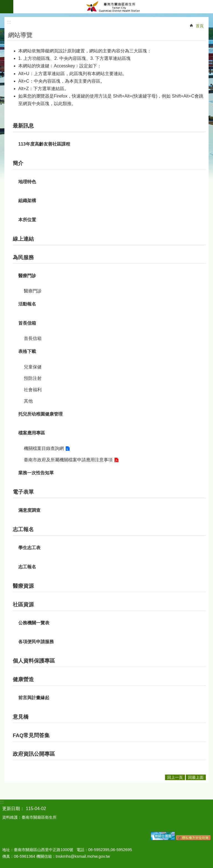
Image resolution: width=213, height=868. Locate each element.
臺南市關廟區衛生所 (113, 7)
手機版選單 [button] (7, 7)
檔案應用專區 (32, 433)
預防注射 (33, 378)
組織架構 (27, 201)
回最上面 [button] (196, 777)
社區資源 (23, 604)
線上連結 (23, 239)
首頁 (200, 26)
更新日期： (13, 809)
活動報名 (27, 304)
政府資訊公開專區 (34, 754)
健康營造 (23, 679)
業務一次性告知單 (36, 473)
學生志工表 (29, 548)
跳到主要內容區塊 (3, 3)
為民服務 (23, 257)
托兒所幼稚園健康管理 (40, 414)
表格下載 (27, 351)
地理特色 (27, 182)
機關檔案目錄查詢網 (44, 448)
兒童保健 (33, 367)
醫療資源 (23, 586)
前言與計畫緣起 (34, 698)
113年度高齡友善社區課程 (44, 144)
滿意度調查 (29, 510)
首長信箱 (27, 323)
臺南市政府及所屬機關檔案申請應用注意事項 (68, 460)
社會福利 (33, 390)
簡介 (18, 163)
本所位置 (27, 220)
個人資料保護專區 (34, 661)
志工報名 (23, 529)
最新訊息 (23, 126)
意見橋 (21, 717)
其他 (28, 401)
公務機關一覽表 (34, 623)
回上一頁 (175, 777)
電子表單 (23, 492)
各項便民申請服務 (36, 642)
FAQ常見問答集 (31, 735)
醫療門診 (27, 276)
